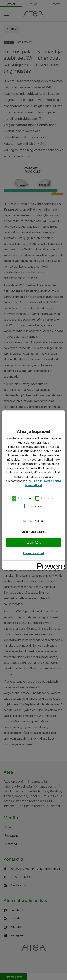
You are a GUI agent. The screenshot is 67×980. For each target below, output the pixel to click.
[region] (33, 490)
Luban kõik (33, 543)
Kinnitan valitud (33, 521)
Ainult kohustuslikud (34, 532)
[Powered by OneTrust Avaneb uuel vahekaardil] (50, 564)
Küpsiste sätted (33, 553)
